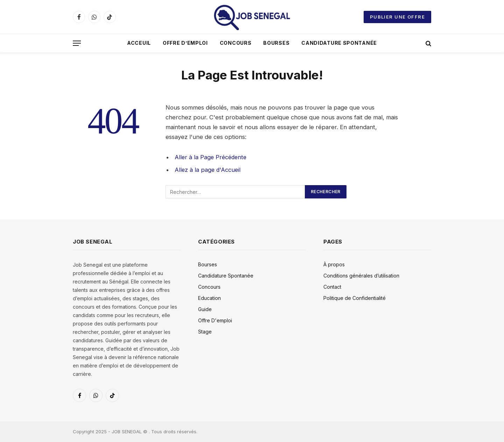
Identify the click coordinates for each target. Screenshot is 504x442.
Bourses (276, 43)
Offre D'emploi (215, 320)
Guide (205, 309)
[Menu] (77, 43)
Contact (332, 287)
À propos (334, 264)
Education (209, 298)
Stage (205, 332)
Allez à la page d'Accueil (208, 170)
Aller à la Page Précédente (212, 157)
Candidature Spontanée (339, 43)
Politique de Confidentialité (355, 298)
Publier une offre (397, 17)
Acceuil (139, 43)
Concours (236, 43)
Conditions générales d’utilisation (361, 276)
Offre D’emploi (185, 43)
